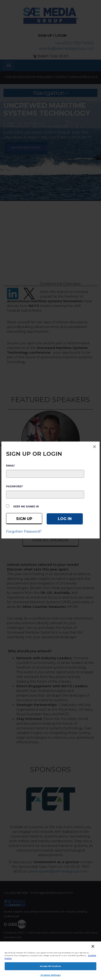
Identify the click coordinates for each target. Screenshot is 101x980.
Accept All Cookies (50, 966)
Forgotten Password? (24, 531)
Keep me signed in (26, 507)
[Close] (93, 946)
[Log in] (65, 519)
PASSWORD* (15, 486)
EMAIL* (10, 466)
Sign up (24, 519)
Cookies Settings (50, 975)
